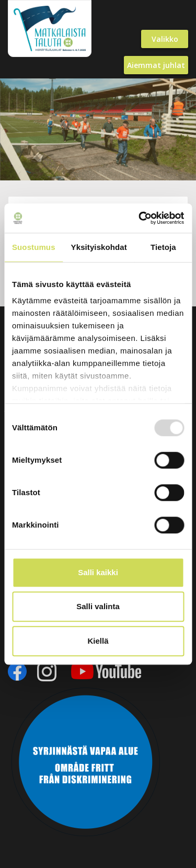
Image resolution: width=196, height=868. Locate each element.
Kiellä (98, 641)
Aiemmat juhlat (156, 65)
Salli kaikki (98, 572)
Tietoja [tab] (163, 247)
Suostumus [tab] (34, 247)
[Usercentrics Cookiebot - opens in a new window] (140, 218)
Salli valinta (98, 606)
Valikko (165, 39)
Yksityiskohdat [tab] (99, 247)
